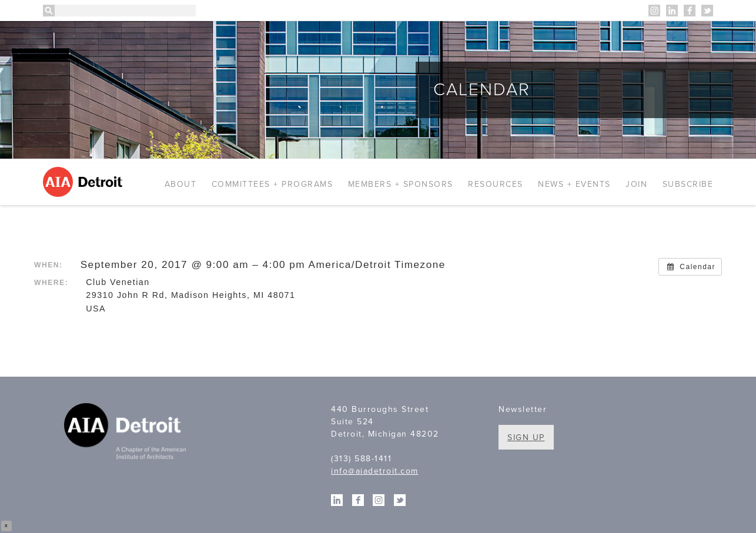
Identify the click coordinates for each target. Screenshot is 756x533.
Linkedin (672, 11)
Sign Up (526, 438)
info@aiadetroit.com (375, 471)
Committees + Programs (272, 184)
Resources (496, 184)
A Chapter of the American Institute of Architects (127, 433)
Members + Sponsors (401, 184)
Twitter (707, 11)
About (181, 184)
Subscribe (688, 184)
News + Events (574, 184)
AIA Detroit (84, 182)
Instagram (654, 11)
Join (636, 184)
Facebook (690, 11)
